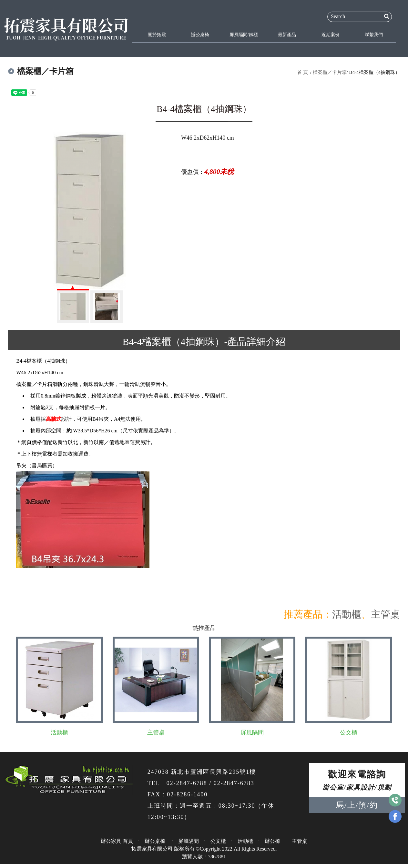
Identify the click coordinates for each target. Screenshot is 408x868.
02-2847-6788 (187, 783)
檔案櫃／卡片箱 (330, 72)
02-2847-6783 (234, 783)
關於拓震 (157, 35)
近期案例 (330, 35)
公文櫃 (349, 732)
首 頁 (303, 72)
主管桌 (385, 614)
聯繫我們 (373, 35)
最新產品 (287, 35)
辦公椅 (272, 841)
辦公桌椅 (200, 35)
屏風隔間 (252, 732)
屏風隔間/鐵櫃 (243, 35)
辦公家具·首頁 (117, 841)
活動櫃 (347, 614)
